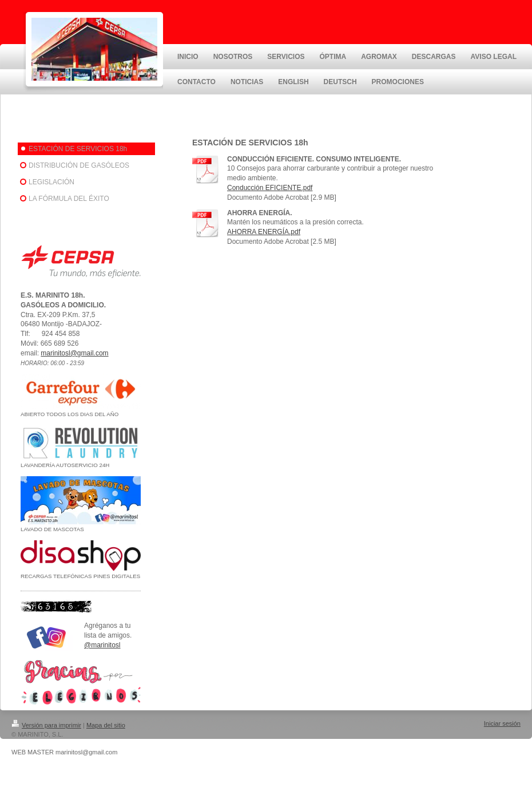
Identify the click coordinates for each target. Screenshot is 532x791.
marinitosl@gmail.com (74, 353)
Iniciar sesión (502, 723)
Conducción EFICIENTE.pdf (270, 188)
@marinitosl (102, 645)
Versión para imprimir (46, 725)
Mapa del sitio (106, 725)
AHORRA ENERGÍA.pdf (264, 232)
